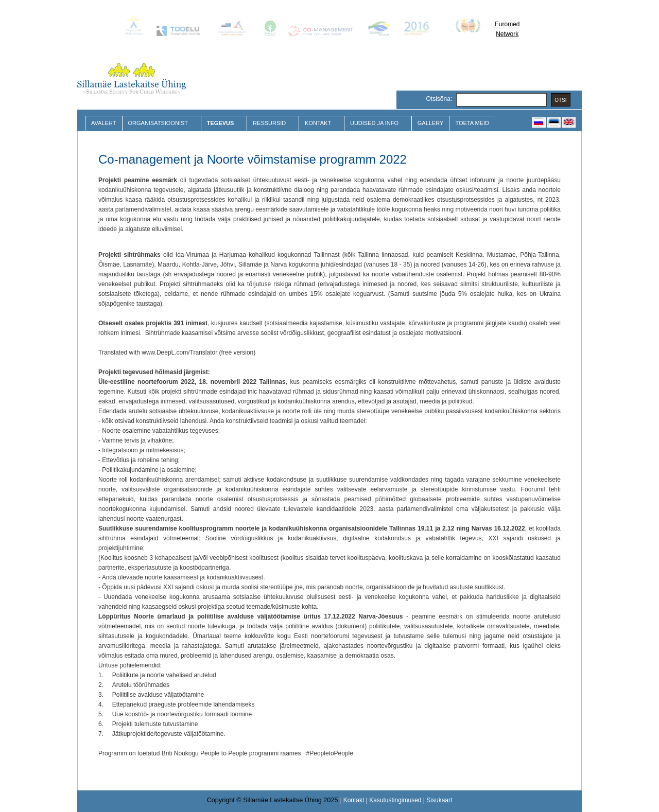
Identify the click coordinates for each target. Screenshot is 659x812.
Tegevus (222, 123)
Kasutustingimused (395, 800)
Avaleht (104, 123)
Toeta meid (472, 123)
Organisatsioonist (159, 123)
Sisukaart (439, 800)
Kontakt (319, 123)
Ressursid (271, 123)
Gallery (431, 123)
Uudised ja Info (376, 123)
